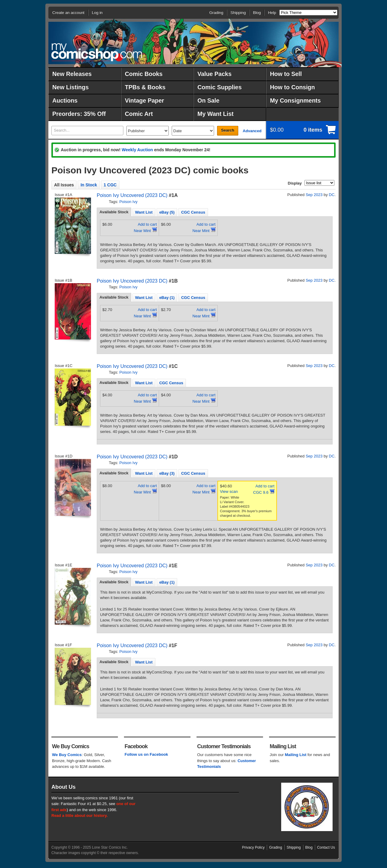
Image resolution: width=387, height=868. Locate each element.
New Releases (72, 74)
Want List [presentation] (144, 212)
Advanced (252, 131)
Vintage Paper (145, 100)
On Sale (208, 100)
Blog (257, 13)
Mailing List (296, 755)
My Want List (216, 114)
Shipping (238, 13)
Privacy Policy (254, 847)
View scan (229, 491)
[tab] (114, 212)
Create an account (68, 13)
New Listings (70, 87)
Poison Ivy (128, 202)
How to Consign (292, 87)
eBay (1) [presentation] (167, 298)
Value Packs (215, 74)
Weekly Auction (137, 150)
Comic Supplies (220, 87)
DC (332, 195)
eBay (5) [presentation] (167, 212)
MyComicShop (97, 52)
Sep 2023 (314, 195)
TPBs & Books (145, 87)
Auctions (65, 100)
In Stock (89, 185)
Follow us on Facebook (146, 754)
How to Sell (286, 74)
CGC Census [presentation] (193, 212)
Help (272, 13)
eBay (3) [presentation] (167, 473)
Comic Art (139, 114)
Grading (216, 13)
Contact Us (326, 847)
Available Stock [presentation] (114, 212)
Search (228, 130)
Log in (97, 13)
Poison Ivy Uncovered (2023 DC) (132, 195)
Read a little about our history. (80, 816)
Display (295, 183)
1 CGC (110, 185)
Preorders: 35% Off (79, 114)
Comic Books (144, 74)
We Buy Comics (67, 755)
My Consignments (295, 100)
